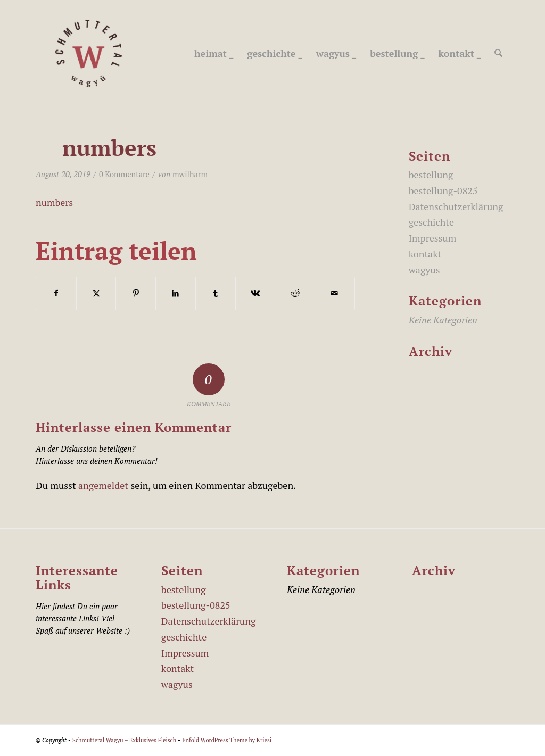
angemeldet (103, 485)
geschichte (431, 222)
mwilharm (190, 174)
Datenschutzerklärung (456, 206)
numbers (54, 202)
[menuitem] (214, 53)
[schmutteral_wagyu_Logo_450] (89, 53)
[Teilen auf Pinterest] (136, 293)
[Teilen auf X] (96, 293)
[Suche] (499, 53)
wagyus (424, 270)
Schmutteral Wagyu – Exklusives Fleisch (124, 740)
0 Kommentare (124, 174)
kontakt (425, 254)
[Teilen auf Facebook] (56, 293)
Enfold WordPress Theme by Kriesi (227, 740)
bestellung (431, 175)
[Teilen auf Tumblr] (216, 293)
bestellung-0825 (443, 190)
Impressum (432, 238)
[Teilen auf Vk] (255, 293)
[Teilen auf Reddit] (295, 293)
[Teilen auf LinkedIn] (176, 293)
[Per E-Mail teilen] (335, 293)
